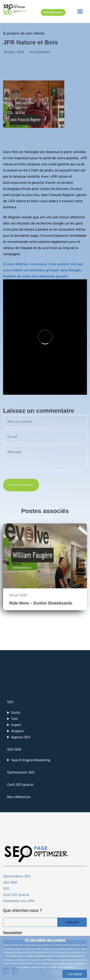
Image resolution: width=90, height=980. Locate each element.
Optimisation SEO (21, 772)
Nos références (19, 797)
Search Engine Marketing (31, 760)
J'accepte (75, 974)
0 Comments (40, 52)
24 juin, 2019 (14, 52)
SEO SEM (14, 749)
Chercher (72, 922)
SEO (10, 702)
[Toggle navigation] (80, 11)
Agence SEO (21, 737)
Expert (16, 725)
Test (14, 719)
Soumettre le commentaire (21, 485)
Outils (16, 712)
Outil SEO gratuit (53, 12)
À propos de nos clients (24, 33)
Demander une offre (19, 901)
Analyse (17, 731)
